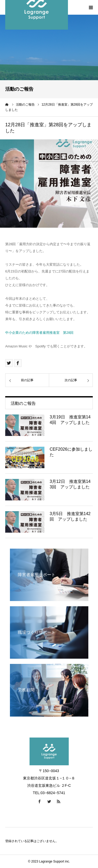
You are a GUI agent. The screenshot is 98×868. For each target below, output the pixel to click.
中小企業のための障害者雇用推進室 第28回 (39, 333)
